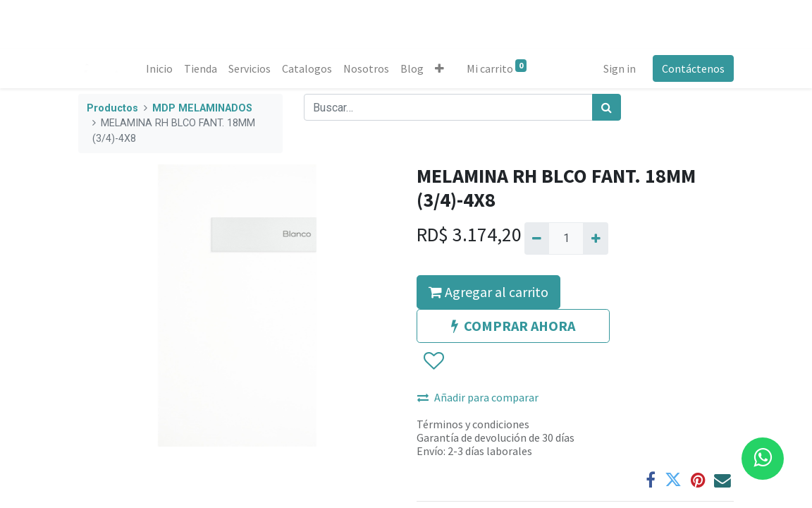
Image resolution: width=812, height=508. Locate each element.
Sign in (620, 68)
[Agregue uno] (595, 238)
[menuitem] (159, 68)
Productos (112, 108)
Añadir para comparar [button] (478, 397)
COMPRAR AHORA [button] (513, 326)
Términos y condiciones (473, 424)
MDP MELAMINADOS (202, 108)
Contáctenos (693, 68)
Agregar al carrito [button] (488, 292)
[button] (439, 68)
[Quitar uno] (537, 238)
